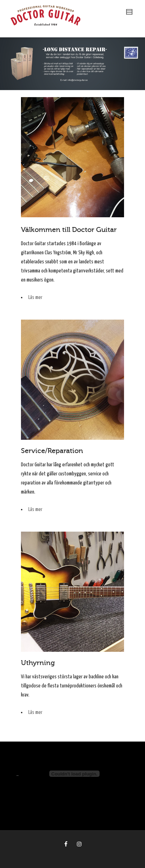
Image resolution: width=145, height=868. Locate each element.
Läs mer (35, 297)
